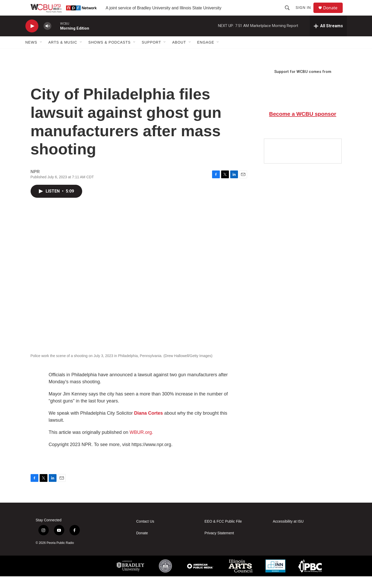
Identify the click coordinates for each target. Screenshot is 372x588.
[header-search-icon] (290, 13)
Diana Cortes (148, 425)
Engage (206, 54)
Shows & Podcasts (110, 54)
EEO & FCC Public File (223, 533)
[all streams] (328, 38)
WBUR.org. (141, 444)
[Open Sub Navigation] (41, 54)
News (31, 54)
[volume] (47, 38)
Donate (334, 14)
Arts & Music (63, 54)
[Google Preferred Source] (303, 163)
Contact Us (145, 533)
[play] (32, 38)
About (179, 54)
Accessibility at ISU (288, 533)
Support (151, 54)
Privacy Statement (219, 545)
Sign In (306, 13)
